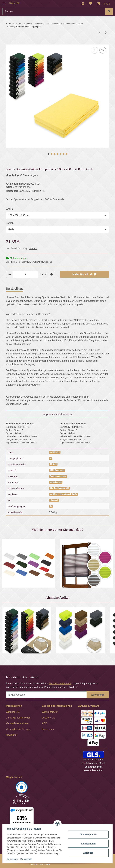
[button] (83, 3)
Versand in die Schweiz (18, 729)
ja (51, 458)
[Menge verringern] (10, 274)
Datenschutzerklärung (60, 684)
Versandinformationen (18, 723)
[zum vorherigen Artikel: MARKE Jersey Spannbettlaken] (100, 33)
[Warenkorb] (104, 3)
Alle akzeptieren (88, 835)
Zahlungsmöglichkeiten (18, 718)
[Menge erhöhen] (52, 274)
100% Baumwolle (57, 470)
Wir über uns (13, 712)
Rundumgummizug (58, 476)
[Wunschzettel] (91, 3)
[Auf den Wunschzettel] (103, 50)
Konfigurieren (88, 844)
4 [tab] (57, 154)
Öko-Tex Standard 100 (59, 488)
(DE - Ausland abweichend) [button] (40, 262)
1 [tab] (49, 154)
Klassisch (54, 500)
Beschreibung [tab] (15, 289)
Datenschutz (27, 859)
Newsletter (12, 735)
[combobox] (57, 215)
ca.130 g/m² (55, 452)
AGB (44, 723)
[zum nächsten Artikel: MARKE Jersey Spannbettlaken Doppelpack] (106, 33)
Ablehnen (88, 853)
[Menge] (25, 274)
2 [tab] (52, 154)
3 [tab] (55, 154)
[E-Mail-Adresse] (46, 695)
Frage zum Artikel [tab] (62, 289)
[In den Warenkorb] (8, 43)
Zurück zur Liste (15, 24)
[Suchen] (54, 12)
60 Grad (53, 464)
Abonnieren (98, 695)
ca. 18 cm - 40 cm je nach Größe (63, 494)
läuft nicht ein (56, 482)
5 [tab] (60, 154)
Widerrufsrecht (50, 712)
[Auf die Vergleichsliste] (95, 50)
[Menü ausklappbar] (4, 2)
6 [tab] (63, 154)
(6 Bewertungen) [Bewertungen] (22, 175)
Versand (33, 248)
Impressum (13, 859)
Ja (51, 506)
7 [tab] (66, 154)
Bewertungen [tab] (37, 289)
